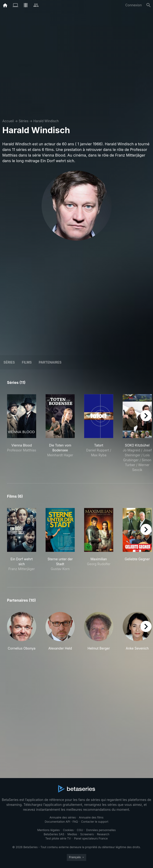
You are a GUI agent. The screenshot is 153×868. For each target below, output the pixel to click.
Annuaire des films (91, 817)
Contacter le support (95, 822)
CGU (80, 830)
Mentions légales (49, 830)
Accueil (8, 121)
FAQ (75, 822)
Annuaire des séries (63, 817)
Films (27, 362)
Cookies (68, 830)
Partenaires (50, 362)
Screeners (87, 834)
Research (103, 834)
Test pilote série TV (58, 838)
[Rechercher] (149, 5)
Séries (24, 121)
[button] (22, 631)
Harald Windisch (46, 121)
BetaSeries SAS (54, 834)
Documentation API (57, 822)
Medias (72, 834)
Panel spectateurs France (91, 838)
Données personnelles (101, 830)
